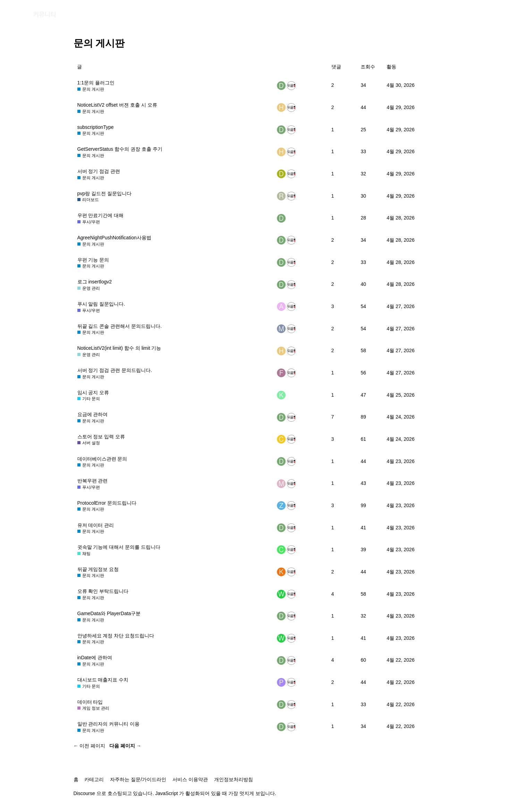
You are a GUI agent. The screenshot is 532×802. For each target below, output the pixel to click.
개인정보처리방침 (234, 779)
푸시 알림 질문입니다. (101, 304)
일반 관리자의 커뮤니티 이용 (109, 724)
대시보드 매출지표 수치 (103, 680)
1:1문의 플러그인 (96, 83)
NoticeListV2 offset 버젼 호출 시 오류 (117, 105)
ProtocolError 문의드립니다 (107, 503)
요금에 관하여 (93, 414)
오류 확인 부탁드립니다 (103, 591)
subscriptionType (96, 127)
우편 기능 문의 (93, 260)
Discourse (84, 793)
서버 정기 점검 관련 (99, 171)
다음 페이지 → (125, 746)
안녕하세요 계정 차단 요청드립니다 (116, 636)
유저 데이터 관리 (96, 525)
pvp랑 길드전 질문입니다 (104, 193)
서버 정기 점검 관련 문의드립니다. (115, 370)
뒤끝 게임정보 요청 (98, 569)
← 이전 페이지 (90, 746)
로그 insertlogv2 (95, 282)
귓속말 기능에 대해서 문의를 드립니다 (119, 547)
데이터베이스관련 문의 (102, 459)
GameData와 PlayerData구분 (109, 613)
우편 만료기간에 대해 (101, 215)
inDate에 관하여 (95, 658)
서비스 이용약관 (190, 779)
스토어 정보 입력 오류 (101, 437)
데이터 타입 (90, 702)
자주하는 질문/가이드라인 (138, 779)
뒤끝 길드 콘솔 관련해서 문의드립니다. (120, 326)
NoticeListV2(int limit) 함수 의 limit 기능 (119, 348)
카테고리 (94, 779)
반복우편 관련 (93, 481)
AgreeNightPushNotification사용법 (114, 238)
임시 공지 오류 (93, 392)
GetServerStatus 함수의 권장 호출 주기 (120, 149)
